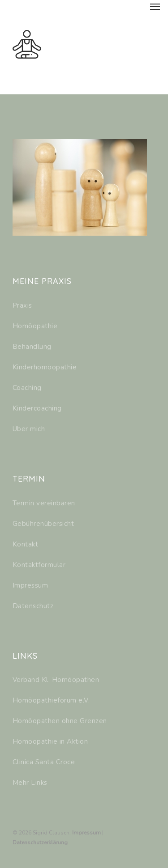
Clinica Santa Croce (44, 762)
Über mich (29, 429)
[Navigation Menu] (155, 6)
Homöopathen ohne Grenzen (60, 721)
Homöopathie (35, 326)
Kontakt (26, 544)
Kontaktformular (39, 565)
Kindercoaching (37, 408)
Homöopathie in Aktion (50, 741)
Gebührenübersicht (43, 524)
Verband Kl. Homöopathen (56, 680)
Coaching (27, 388)
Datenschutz (33, 606)
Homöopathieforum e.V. (51, 700)
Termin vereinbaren (44, 503)
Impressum (30, 585)
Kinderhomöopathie (45, 367)
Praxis (22, 305)
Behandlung (32, 347)
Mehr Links (30, 783)
